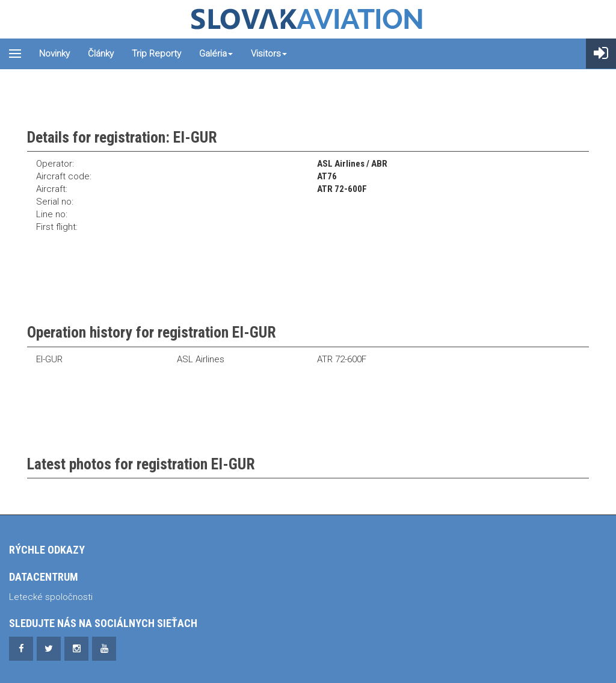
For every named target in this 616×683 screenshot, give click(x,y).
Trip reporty (156, 54)
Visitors (269, 54)
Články (101, 54)
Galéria (216, 54)
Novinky (54, 54)
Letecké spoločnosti (51, 597)
